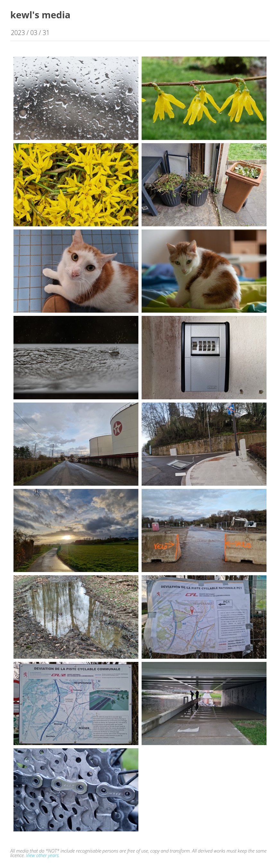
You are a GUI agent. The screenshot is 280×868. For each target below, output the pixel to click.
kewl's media (40, 15)
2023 (18, 33)
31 (46, 33)
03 (34, 33)
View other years (42, 855)
